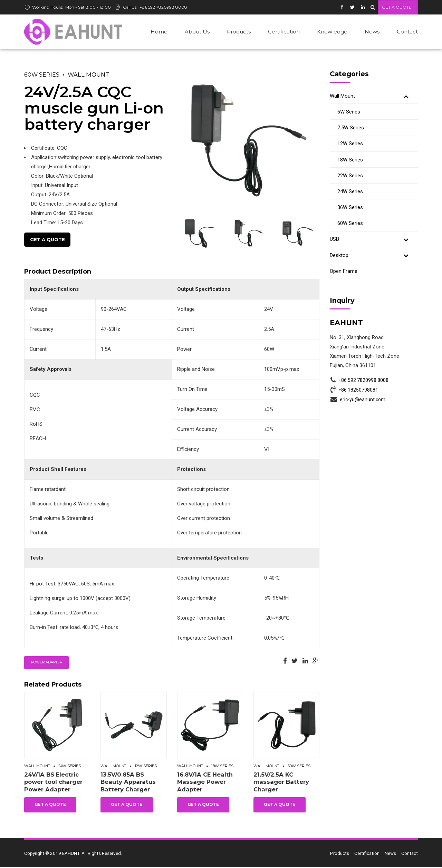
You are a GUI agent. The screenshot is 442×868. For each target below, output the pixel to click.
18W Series (222, 767)
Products (239, 32)
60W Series (42, 75)
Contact (407, 32)
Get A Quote (47, 240)
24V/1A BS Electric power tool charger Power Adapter (53, 783)
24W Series (70, 767)
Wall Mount (88, 75)
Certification (284, 32)
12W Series (146, 767)
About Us (197, 32)
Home (159, 32)
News (372, 32)
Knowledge (332, 32)
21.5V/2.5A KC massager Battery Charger (281, 783)
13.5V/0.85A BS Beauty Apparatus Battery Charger (128, 783)
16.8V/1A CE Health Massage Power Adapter (205, 783)
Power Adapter (47, 663)
